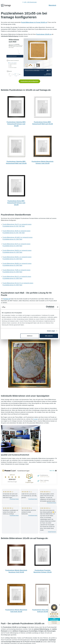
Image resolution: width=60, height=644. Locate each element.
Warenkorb (53, 5)
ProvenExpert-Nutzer (14, 499)
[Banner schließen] (58, 307)
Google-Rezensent (52, 532)
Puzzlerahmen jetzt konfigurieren (29, 81)
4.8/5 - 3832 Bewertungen (29, 2)
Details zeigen (51, 331)
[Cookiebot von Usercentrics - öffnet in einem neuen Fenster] (47, 307)
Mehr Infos (53, 471)
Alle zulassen (49, 336)
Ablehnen (30, 336)
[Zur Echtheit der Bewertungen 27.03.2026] (54, 622)
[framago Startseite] (6, 5)
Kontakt (35, 419)
